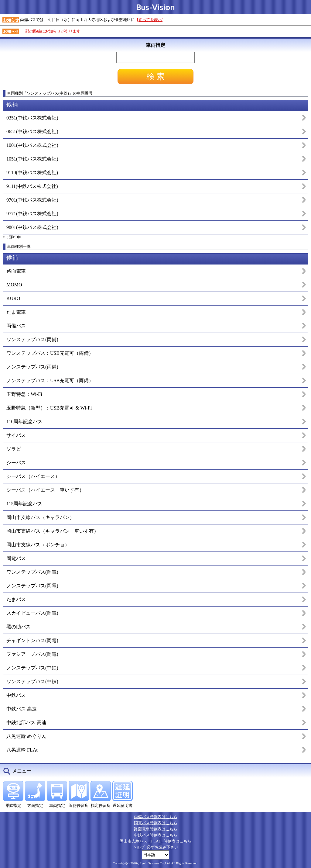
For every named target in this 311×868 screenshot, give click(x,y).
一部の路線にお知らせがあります (51, 31)
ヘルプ (139, 847)
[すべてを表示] (150, 20)
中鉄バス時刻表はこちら (156, 835)
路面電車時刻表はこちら (156, 829)
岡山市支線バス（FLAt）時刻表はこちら (156, 841)
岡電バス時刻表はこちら (156, 823)
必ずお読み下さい (162, 847)
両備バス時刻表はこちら (156, 817)
